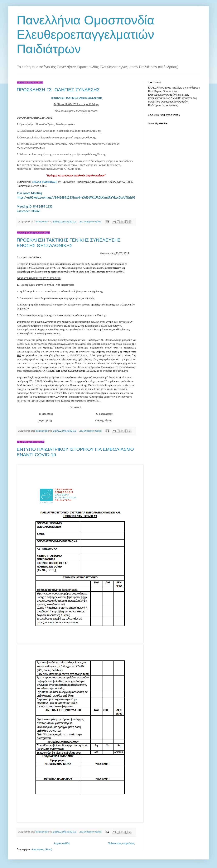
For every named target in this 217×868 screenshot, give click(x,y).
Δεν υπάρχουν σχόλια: (91, 222)
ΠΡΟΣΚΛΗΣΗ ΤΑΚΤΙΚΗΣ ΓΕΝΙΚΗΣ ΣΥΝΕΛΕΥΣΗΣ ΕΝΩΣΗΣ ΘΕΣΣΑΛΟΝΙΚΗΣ (69, 243)
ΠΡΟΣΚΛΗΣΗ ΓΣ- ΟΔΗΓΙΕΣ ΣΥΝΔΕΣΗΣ (58, 90)
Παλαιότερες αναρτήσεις (121, 843)
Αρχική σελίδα (62, 843)
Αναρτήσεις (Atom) (42, 849)
